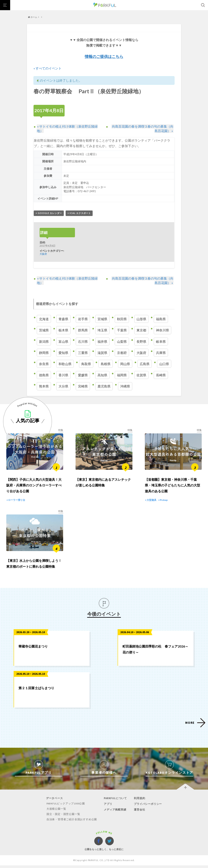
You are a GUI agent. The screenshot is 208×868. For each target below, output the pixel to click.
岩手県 (83, 319)
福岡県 (122, 375)
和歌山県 (65, 364)
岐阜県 (161, 341)
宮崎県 (83, 386)
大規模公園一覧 (57, 812)
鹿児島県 (104, 386)
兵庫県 (161, 353)
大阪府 (43, 254)
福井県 (102, 341)
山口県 (164, 364)
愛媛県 (83, 375)
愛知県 (63, 353)
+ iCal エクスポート (79, 213)
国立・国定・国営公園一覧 (64, 817)
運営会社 (139, 812)
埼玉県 (102, 330)
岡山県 (125, 364)
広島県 (145, 364)
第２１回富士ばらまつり (36, 691)
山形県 (141, 319)
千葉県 (122, 330)
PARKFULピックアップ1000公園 (66, 807)
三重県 (83, 353)
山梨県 (122, 341)
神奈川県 (162, 330)
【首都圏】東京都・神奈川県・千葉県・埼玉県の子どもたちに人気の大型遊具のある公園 (172, 487)
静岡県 (44, 353)
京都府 (122, 353)
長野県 (141, 341)
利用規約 (139, 801)
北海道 (44, 319)
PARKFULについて (115, 801)
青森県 (63, 319)
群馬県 (83, 330)
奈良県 (44, 364)
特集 (61, 430)
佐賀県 (141, 375)
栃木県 (63, 330)
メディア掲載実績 (115, 812)
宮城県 (102, 319)
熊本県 (44, 386)
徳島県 (44, 375)
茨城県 (44, 330)
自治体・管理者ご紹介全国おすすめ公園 (72, 822)
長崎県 (161, 375)
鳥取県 (86, 364)
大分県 (63, 386)
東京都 (141, 330)
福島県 (161, 319)
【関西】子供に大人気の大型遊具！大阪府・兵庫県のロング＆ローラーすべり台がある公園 (34, 487)
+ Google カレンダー (49, 213)
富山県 (63, 341)
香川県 (63, 375)
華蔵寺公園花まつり (33, 649)
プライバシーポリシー (147, 807)
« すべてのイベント (48, 68)
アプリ (108, 807)
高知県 (102, 375)
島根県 (106, 364)
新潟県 (44, 341)
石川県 (83, 341)
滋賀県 (102, 353)
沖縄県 (125, 386)
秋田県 (122, 319)
